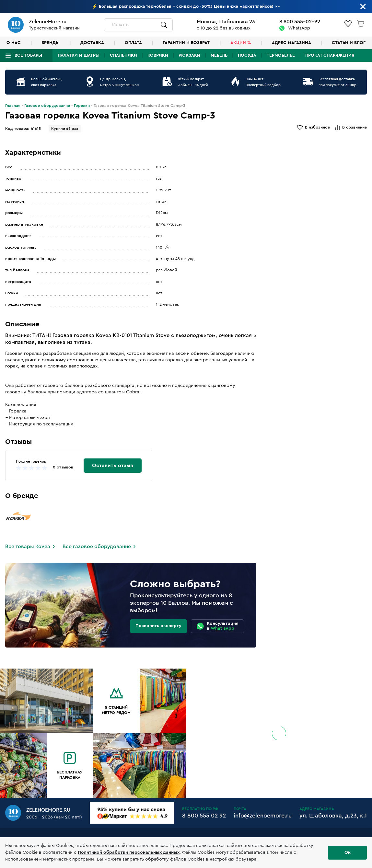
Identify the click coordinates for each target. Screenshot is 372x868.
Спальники (123, 55)
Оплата (133, 43)
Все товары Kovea (28, 547)
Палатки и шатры (79, 55)
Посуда (247, 55)
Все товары (28, 55)
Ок (348, 852)
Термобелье (281, 55)
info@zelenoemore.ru (263, 816)
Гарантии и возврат (186, 43)
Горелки (82, 106)
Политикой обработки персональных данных (129, 852)
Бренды (51, 43)
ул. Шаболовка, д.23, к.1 (333, 816)
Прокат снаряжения (330, 55)
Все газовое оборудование (97, 547)
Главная (13, 106)
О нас (14, 43)
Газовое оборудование (47, 106)
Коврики (158, 55)
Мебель (219, 55)
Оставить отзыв (113, 466)
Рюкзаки (189, 55)
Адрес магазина (291, 43)
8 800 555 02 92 (204, 816)
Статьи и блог (349, 43)
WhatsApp (299, 28)
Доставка (92, 43)
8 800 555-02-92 (300, 22)
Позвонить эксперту (158, 626)
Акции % (241, 43)
